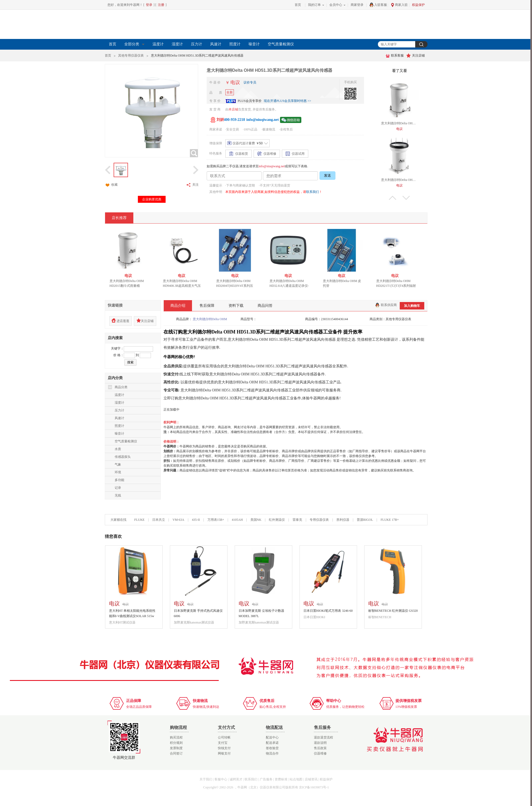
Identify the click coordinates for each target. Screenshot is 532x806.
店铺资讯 (311, 779)
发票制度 (176, 748)
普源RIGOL (365, 520)
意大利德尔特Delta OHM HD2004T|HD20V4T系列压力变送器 (238, 286)
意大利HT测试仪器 (122, 622)
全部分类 (134, 44)
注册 (161, 5)
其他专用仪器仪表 (131, 55)
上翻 (393, 198)
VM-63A (178, 520)
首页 (298, 5)
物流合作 (272, 753)
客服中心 (221, 779)
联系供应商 (386, 305)
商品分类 (121, 387)
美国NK (256, 520)
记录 (118, 488)
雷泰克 (297, 520)
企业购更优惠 (152, 199)
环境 (118, 472)
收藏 (111, 185)
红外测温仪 (277, 520)
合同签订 (176, 753)
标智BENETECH (380, 617)
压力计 (197, 44)
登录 (149, 5)
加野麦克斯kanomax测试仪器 (194, 622)
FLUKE (140, 520)
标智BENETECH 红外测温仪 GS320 (393, 611)
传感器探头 (123, 457)
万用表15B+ (216, 520)
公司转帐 (224, 737)
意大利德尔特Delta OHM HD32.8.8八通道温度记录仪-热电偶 (293, 286)
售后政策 (320, 748)
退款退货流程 (323, 737)
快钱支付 (224, 748)
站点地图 (296, 779)
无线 (118, 495)
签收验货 (272, 748)
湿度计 (177, 44)
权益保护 (418, 5)
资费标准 (281, 779)
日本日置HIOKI (314, 617)
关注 (192, 185)
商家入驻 (399, 5)
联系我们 (313, 192)
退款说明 (320, 743)
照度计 (235, 44)
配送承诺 (272, 743)
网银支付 (224, 753)
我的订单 (314, 5)
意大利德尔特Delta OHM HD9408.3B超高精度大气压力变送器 (186, 286)
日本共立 (159, 520)
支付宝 (223, 743)
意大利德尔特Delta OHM (210, 319)
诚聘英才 (236, 779)
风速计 (216, 44)
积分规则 (176, 743)
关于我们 (206, 779)
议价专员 (250, 82)
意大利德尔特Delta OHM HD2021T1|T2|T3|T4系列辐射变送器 (400, 286)
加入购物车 (412, 306)
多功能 (119, 480)
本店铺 (233, 109)
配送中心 (272, 737)
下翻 (406, 198)
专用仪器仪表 (319, 520)
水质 (118, 449)
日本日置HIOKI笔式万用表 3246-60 (328, 611)
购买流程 (176, 737)
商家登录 (357, 5)
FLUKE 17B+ (390, 520)
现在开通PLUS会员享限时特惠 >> (287, 101)
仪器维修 (320, 753)
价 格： (119, 355)
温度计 (158, 44)
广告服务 (266, 779)
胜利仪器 (343, 520)
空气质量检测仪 (281, 44)
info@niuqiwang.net (272, 166)
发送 (327, 175)
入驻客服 (378, 5)
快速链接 (115, 305)
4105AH (237, 520)
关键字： (117, 348)
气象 (118, 464)
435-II (196, 520)
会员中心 (336, 5)
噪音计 (254, 44)
